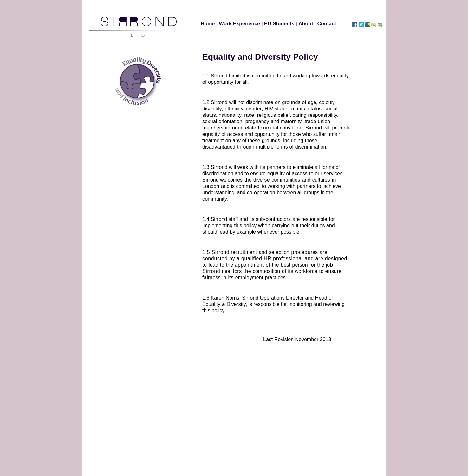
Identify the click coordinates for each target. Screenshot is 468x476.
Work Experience (240, 24)
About (306, 24)
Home (208, 24)
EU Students (280, 24)
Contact (327, 24)
